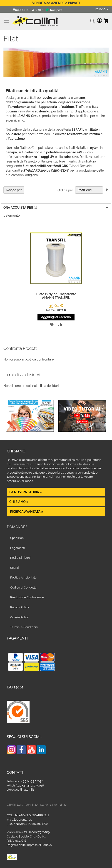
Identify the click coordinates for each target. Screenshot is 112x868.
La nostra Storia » (26, 492)
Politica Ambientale (23, 577)
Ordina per (65, 190)
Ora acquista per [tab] (18, 208)
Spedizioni (17, 538)
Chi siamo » (19, 502)
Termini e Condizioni (24, 627)
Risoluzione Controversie (27, 597)
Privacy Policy (20, 607)
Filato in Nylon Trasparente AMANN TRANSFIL (56, 296)
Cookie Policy (19, 617)
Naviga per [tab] (14, 190)
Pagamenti (18, 548)
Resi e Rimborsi (21, 558)
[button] (102, 9)
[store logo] (35, 21)
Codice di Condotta (23, 588)
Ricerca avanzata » (26, 512)
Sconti (14, 568)
